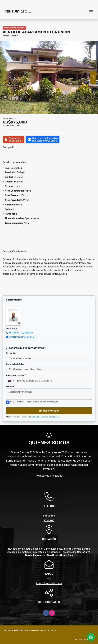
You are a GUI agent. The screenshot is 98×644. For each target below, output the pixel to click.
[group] (49, 77)
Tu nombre (12, 353)
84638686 (14, 333)
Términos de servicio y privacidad (45, 417)
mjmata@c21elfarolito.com (22, 337)
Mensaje (11, 386)
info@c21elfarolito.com (49, 583)
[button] (18, 111)
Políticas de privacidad (49, 476)
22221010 (29, 333)
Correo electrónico (16, 364)
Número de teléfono (16, 375)
